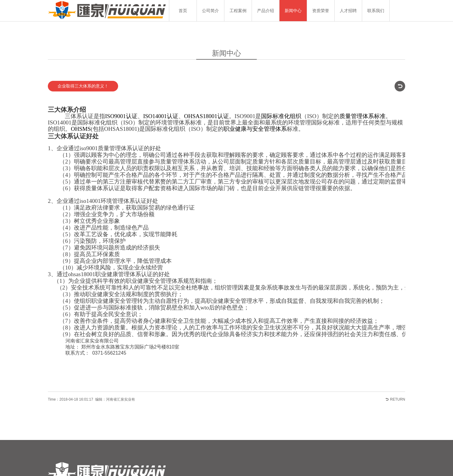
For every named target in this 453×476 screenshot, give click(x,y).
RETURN (398, 382)
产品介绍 (266, 11)
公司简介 (210, 11)
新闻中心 (293, 11)
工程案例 (238, 11)
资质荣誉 (321, 11)
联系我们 (376, 11)
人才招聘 (348, 11)
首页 (183, 11)
